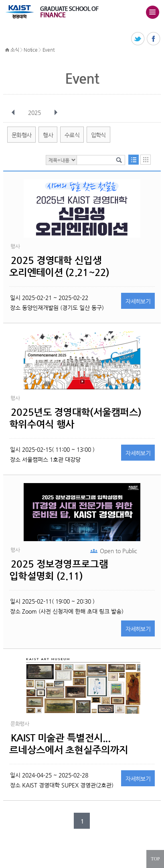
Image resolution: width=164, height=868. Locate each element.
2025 (35, 113)
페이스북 (154, 39)
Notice (30, 50)
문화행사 (21, 135)
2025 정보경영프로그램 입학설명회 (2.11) (59, 570)
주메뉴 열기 (152, 12)
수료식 (72, 135)
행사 (48, 135)
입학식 (98, 135)
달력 (146, 160)
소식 (15, 50)
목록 (134, 160)
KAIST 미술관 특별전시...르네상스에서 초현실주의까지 (69, 744)
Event (49, 50)
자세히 (138, 301)
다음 (56, 113)
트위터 (138, 39)
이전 (13, 113)
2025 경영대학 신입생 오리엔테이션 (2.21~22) (59, 266)
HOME (7, 50)
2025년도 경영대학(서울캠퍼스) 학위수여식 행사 (75, 418)
